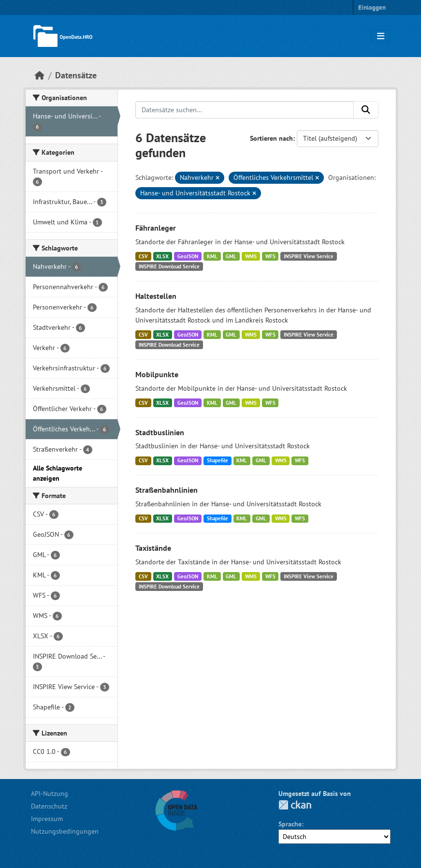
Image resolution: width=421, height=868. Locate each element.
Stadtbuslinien (160, 432)
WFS (270, 256)
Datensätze (76, 75)
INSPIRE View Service (309, 256)
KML (212, 256)
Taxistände (153, 548)
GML (231, 256)
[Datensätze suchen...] (245, 110)
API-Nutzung (50, 794)
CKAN (295, 805)
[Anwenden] (366, 110)
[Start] (40, 75)
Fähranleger (156, 228)
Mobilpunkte (157, 374)
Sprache (290, 824)
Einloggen (372, 7)
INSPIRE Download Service (169, 266)
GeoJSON (188, 256)
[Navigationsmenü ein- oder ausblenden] (381, 36)
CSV (143, 256)
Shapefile (218, 460)
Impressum (47, 819)
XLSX (162, 256)
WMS (251, 256)
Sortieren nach (271, 138)
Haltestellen (156, 296)
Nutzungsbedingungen (65, 831)
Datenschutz (49, 806)
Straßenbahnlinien (167, 490)
